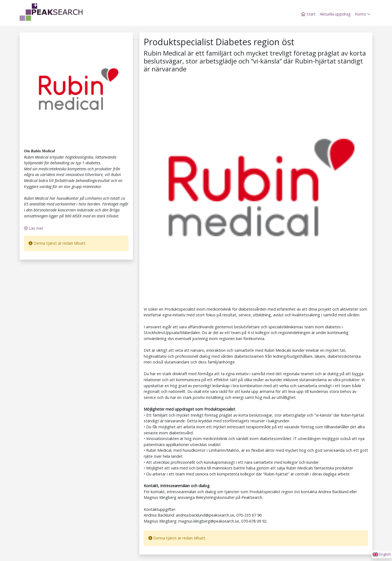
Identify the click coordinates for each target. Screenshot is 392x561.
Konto (363, 14)
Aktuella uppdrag (335, 14)
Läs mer (34, 228)
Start (308, 14)
